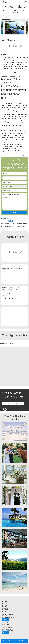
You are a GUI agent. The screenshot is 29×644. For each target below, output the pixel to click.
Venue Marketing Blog (8, 631)
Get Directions (9, 298)
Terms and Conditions (7, 628)
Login (4, 626)
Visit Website (9, 221)
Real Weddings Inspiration (9, 617)
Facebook (5, 604)
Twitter (5, 607)
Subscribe (6, 619)
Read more (24, 156)
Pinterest (5, 608)
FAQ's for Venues (6, 629)
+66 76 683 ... (9, 218)
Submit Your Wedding (7, 614)
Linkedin (5, 610)
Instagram (5, 605)
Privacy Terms (6, 616)
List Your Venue (6, 625)
